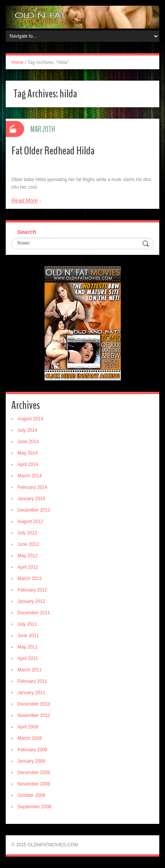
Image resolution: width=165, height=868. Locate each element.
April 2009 (28, 727)
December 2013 (34, 510)
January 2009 (31, 761)
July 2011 (27, 624)
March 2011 (30, 670)
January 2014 (31, 499)
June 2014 (28, 442)
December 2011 (34, 613)
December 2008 (34, 773)
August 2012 (30, 521)
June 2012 (28, 544)
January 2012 (31, 601)
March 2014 (30, 476)
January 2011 (31, 693)
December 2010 (34, 704)
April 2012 (28, 567)
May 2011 (28, 647)
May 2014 (28, 453)
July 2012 (27, 533)
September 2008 (34, 807)
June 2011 (28, 636)
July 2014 (27, 430)
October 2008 (31, 795)
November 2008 (34, 784)
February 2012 (32, 590)
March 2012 (30, 579)
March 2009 (30, 738)
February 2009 (32, 750)
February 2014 (32, 487)
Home (18, 62)
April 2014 (28, 464)
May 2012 (28, 556)
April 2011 (28, 658)
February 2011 (32, 681)
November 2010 (34, 715)
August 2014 (30, 419)
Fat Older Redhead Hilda (53, 151)
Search (27, 232)
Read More (25, 200)
